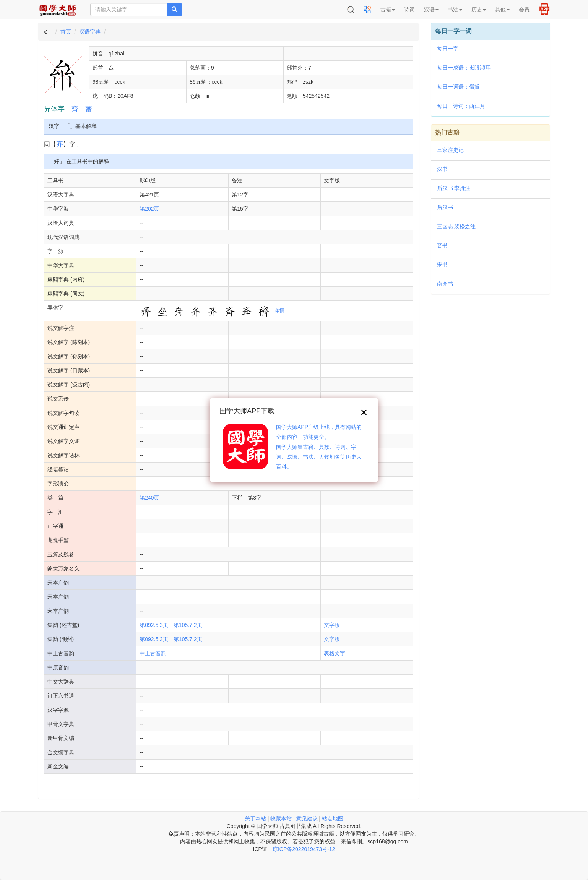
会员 (524, 10)
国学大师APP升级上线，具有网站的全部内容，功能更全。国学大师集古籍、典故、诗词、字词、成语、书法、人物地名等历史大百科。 (319, 447)
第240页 (149, 498)
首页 (66, 32)
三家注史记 (450, 150)
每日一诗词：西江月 (461, 106)
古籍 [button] (388, 10)
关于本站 (255, 818)
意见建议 (307, 818)
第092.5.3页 (154, 625)
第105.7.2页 (188, 625)
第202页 (149, 209)
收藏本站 (281, 818)
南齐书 (445, 284)
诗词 (409, 10)
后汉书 (445, 207)
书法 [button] (455, 10)
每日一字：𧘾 (450, 49)
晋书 (442, 245)
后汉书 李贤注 (454, 188)
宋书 (442, 265)
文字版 (332, 625)
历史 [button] (479, 10)
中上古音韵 (153, 653)
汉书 (442, 169)
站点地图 (333, 818)
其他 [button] (502, 10)
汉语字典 (90, 32)
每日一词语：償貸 (458, 87)
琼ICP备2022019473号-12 (304, 849)
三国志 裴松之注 (456, 226)
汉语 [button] (431, 10)
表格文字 (335, 653)
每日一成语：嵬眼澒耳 (464, 68)
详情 (279, 310)
